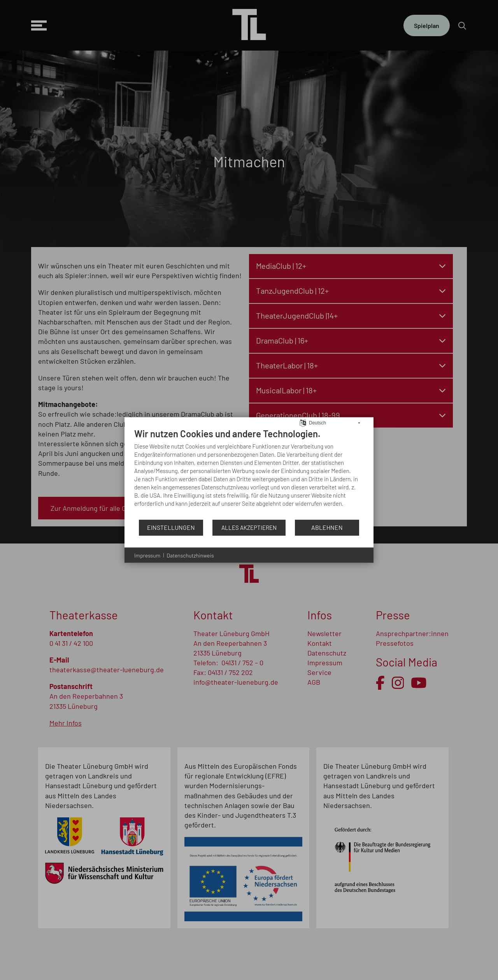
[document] (249, 473)
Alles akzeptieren (249, 527)
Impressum (147, 555)
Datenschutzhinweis (190, 555)
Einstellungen (171, 527)
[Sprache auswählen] (303, 422)
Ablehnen (327, 527)
